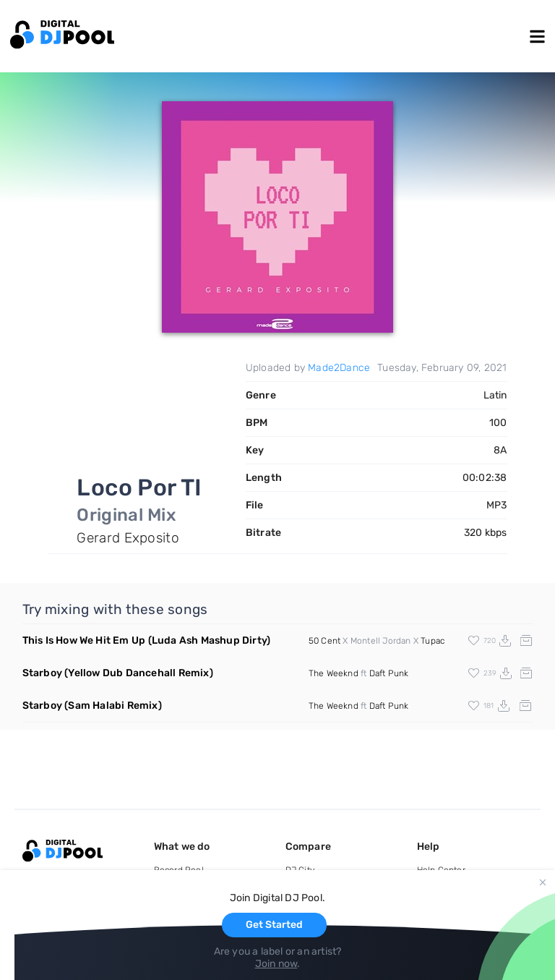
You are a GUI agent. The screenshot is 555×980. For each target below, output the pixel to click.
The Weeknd (334, 673)
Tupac (433, 641)
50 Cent (324, 641)
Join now (276, 964)
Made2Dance (339, 368)
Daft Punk (389, 673)
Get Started (274, 925)
